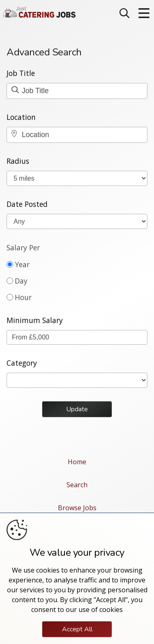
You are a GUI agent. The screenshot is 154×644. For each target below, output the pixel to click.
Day (21, 281)
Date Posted (27, 204)
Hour (23, 297)
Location (21, 117)
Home (77, 462)
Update (77, 409)
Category (22, 363)
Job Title (21, 73)
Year (22, 264)
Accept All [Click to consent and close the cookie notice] (77, 629)
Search (77, 485)
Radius (18, 161)
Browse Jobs (77, 508)
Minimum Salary (35, 320)
